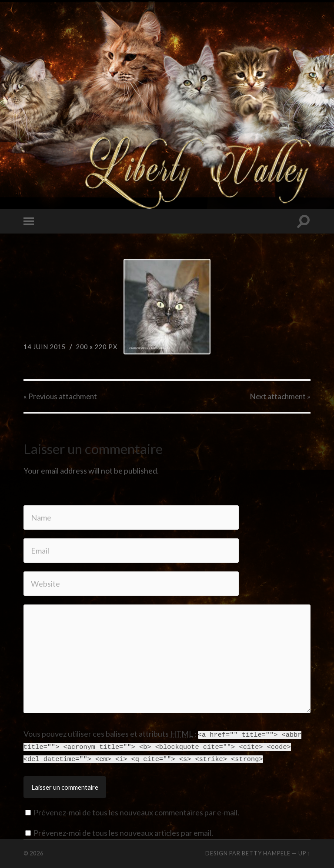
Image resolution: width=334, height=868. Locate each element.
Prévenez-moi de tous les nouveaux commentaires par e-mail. (136, 811)
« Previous (60, 396)
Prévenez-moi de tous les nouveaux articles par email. (123, 831)
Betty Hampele (266, 852)
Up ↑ (304, 852)
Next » (280, 396)
